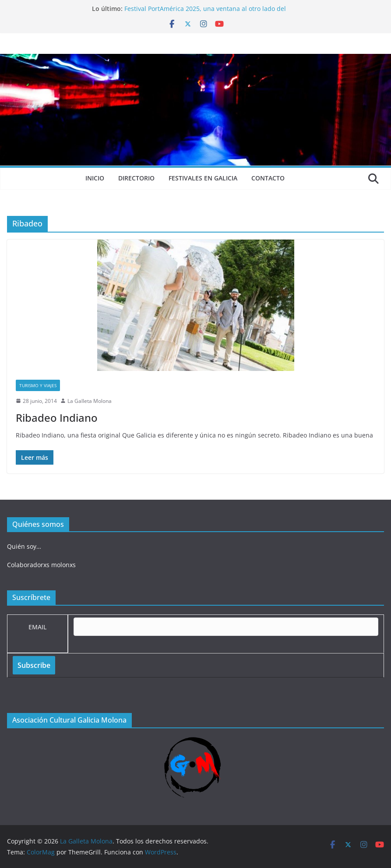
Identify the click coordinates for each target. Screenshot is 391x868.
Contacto (268, 178)
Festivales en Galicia (203, 178)
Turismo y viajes (38, 385)
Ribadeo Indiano (57, 418)
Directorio (136, 178)
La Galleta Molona (90, 401)
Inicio (95, 178)
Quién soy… (24, 546)
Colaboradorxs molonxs (41, 565)
